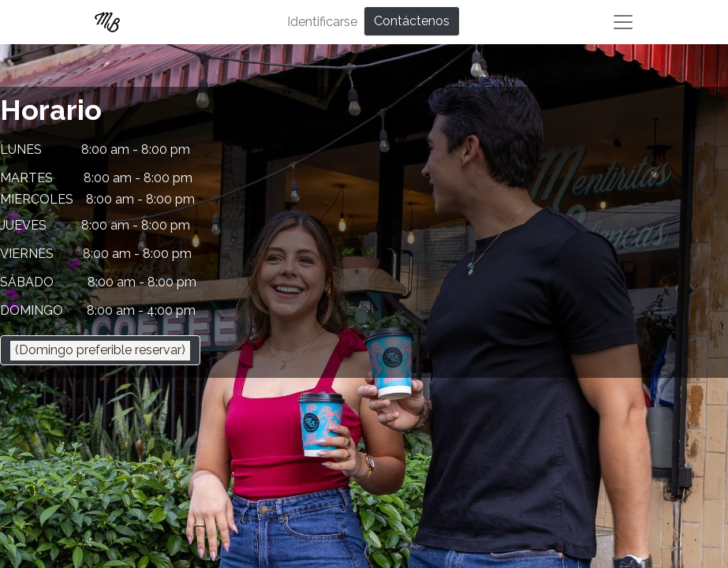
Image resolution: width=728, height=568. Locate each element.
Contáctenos (412, 21)
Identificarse (322, 22)
